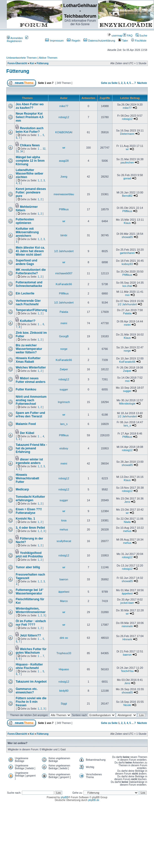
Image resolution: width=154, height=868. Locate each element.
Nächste (142, 83)
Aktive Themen (48, 58)
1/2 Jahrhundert (64, 251)
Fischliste (139, 41)
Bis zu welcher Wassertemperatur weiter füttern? (29, 349)
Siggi (64, 704)
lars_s (64, 424)
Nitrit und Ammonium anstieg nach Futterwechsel (31, 400)
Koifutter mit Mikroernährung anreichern (27, 232)
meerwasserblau (64, 194)
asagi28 (64, 161)
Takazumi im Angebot (31, 682)
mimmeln (127, 626)
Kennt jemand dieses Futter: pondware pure (31, 192)
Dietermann (127, 134)
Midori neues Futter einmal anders (30, 380)
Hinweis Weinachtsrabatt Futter (27, 478)
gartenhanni (127, 253)
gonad (127, 178)
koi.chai (127, 286)
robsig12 (64, 117)
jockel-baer (127, 603)
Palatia (64, 312)
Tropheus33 (64, 653)
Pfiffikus (64, 209)
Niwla (127, 522)
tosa (64, 520)
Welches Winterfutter (31, 368)
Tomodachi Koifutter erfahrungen (30, 498)
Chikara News (30, 145)
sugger (64, 389)
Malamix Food (26, 424)
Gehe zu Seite (109, 83)
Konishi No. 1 (25, 519)
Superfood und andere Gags (26, 262)
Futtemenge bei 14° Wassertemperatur (29, 592)
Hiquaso (64, 669)
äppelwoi (64, 592)
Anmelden (15, 38)
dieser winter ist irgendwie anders (29, 461)
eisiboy (64, 448)
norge (64, 349)
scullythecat (64, 541)
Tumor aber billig (28, 567)
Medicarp (22, 489)
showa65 (127, 237)
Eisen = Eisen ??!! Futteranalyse (29, 511)
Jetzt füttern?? (30, 636)
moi (127, 295)
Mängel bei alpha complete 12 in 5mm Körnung (30, 161)
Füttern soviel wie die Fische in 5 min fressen (31, 702)
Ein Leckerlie (25, 293)
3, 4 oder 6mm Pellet (30, 528)
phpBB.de (94, 800)
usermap (115, 36)
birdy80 (64, 691)
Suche (141, 36)
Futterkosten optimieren (25, 221)
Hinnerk (127, 639)
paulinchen (127, 162)
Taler (123, 41)
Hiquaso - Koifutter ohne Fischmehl (29, 666)
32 (44, 149)
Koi (32, 63)
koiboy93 (127, 264)
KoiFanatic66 (64, 284)
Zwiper (64, 369)
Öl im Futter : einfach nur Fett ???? (31, 623)
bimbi (64, 235)
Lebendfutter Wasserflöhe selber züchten (29, 174)
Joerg (64, 177)
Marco (64, 601)
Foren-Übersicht (17, 63)
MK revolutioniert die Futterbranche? (31, 272)
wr (64, 148)
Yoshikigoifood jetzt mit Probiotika (29, 555)
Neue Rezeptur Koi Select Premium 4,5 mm (29, 117)
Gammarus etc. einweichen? (27, 691)
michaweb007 (64, 273)
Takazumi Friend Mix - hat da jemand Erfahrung (31, 448)
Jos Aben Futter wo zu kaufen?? (30, 106)
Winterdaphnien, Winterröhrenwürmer (31, 610)
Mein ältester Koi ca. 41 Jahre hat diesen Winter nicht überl (30, 251)
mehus (64, 529)
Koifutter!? (28, 321)
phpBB (65, 797)
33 (17, 152)
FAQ (128, 36)
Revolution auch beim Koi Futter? (29, 130)
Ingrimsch (64, 402)
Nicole (127, 705)
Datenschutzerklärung (99, 41)
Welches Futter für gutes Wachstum (31, 651)
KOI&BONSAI (64, 132)
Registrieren (18, 40)
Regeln (74, 41)
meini (64, 323)
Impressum (54, 41)
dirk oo (64, 638)
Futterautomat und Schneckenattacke (29, 284)
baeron (64, 579)
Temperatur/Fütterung (31, 310)
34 (22, 152)
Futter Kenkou (26, 389)
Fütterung (43, 63)
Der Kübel (27, 433)
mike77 (64, 106)
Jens (127, 502)
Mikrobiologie (127, 404)
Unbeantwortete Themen (22, 58)
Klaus (127, 223)
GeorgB (64, 336)
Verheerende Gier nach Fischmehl (28, 303)
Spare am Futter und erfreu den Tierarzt (30, 415)
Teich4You (127, 671)
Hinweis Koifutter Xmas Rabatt (28, 360)
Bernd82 (127, 196)
